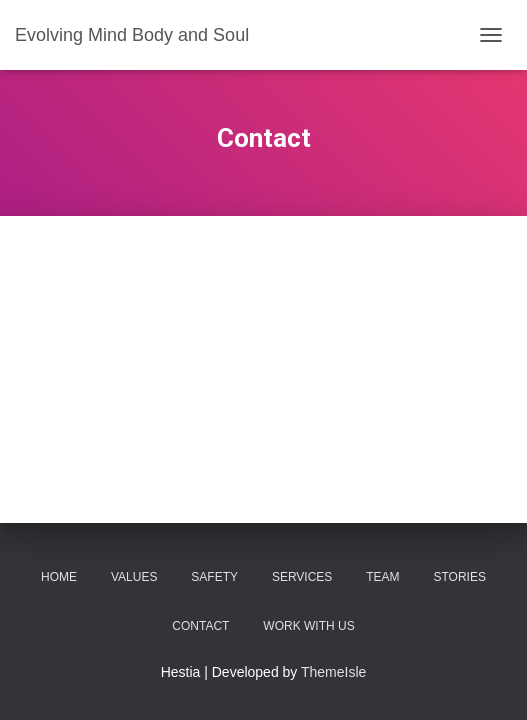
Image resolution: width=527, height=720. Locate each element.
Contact (200, 626)
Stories (459, 577)
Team (382, 577)
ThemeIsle (333, 672)
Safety (214, 577)
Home (59, 577)
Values (134, 577)
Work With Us (308, 626)
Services (302, 577)
